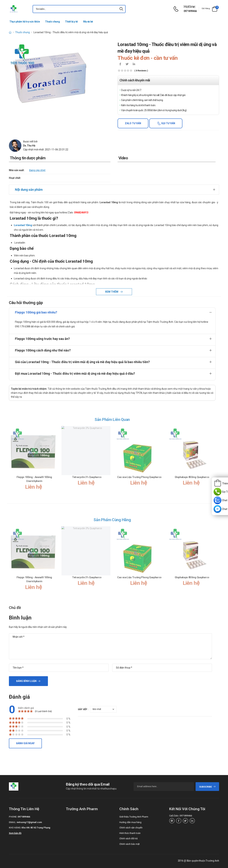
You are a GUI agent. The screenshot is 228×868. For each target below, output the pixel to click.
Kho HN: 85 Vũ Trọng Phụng (36, 828)
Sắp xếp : (83, 709)
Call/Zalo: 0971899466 (181, 816)
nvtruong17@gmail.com (29, 822)
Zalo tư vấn (133, 123)
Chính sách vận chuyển (131, 828)
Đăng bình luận (26, 681)
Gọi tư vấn (168, 123)
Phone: (13, 817)
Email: (13, 822)
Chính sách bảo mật (129, 844)
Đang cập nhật (37, 170)
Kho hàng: (15, 828)
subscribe (207, 787)
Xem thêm (112, 292)
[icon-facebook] (120, 64)
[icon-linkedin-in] (134, 64)
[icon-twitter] (127, 64)
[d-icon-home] (10, 32)
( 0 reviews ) (141, 71)
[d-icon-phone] (177, 9)
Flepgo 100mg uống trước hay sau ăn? (42, 339)
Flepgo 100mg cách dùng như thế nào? (43, 350)
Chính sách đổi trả (128, 838)
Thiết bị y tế (71, 22)
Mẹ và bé (88, 22)
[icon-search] (121, 9)
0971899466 (190, 11)
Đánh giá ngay (25, 743)
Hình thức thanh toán (130, 833)
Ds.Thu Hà (29, 146)
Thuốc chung (52, 22)
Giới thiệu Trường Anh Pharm (134, 817)
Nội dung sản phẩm (29, 190)
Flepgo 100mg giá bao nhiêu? (36, 312)
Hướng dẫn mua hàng (130, 822)
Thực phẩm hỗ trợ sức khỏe (25, 22)
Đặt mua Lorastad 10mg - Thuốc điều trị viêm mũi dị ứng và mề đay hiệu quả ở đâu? (75, 374)
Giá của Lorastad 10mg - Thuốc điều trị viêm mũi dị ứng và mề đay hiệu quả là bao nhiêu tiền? (82, 362)
